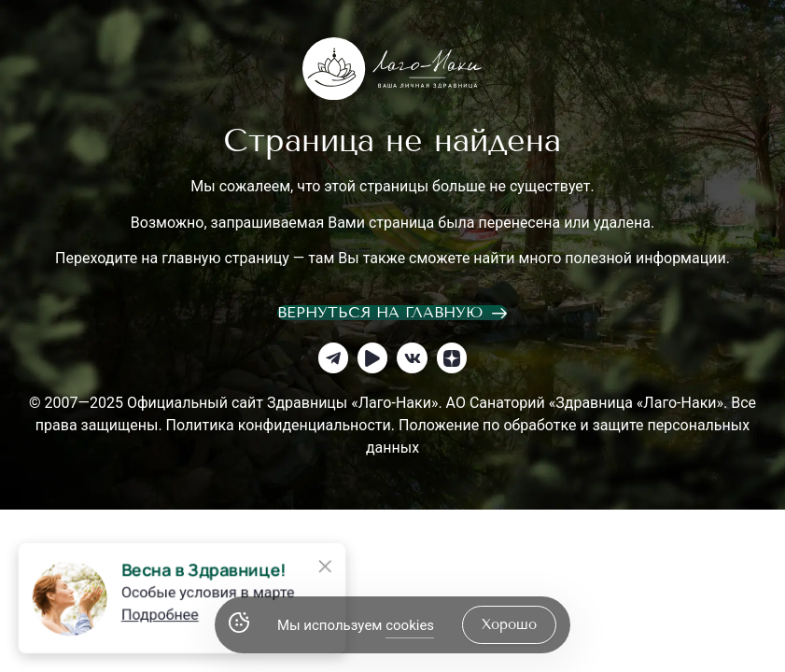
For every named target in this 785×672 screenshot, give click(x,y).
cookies (410, 625)
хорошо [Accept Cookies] (509, 624)
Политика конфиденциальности (279, 425)
